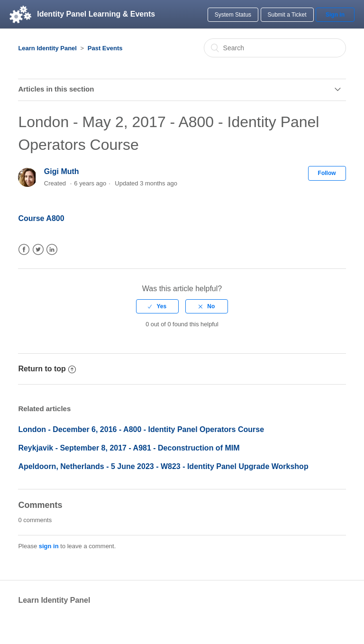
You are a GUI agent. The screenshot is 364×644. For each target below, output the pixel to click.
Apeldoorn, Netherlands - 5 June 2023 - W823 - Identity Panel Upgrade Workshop (163, 466)
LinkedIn (52, 250)
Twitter (38, 250)
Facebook (24, 250)
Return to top (47, 369)
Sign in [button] (335, 15)
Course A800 (41, 218)
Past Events (105, 48)
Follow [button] (327, 173)
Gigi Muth (62, 171)
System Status (233, 15)
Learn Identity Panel (47, 48)
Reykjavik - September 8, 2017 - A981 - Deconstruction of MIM (129, 448)
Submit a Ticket (287, 15)
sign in (49, 546)
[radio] (157, 306)
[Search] (275, 48)
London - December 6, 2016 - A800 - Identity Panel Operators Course (141, 429)
